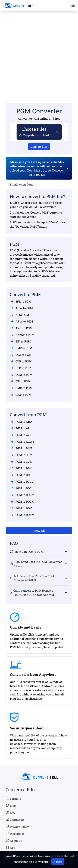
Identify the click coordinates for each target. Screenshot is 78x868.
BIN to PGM (20, 341)
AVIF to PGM (21, 328)
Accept (58, 862)
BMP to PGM (21, 348)
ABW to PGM (21, 308)
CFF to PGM (21, 368)
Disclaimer (15, 833)
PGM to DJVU (22, 482)
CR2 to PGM (21, 395)
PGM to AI (19, 428)
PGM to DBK (21, 468)
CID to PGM (20, 381)
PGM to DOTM (22, 515)
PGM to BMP (21, 448)
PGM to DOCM (22, 495)
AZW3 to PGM (22, 335)
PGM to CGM (21, 455)
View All (39, 531)
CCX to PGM (21, 355)
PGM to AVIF (21, 435)
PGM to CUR (21, 462)
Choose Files (34, 132)
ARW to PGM (21, 321)
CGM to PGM (21, 375)
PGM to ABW (21, 422)
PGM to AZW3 (22, 442)
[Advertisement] (39, 52)
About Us (14, 840)
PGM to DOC (21, 488)
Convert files (39, 147)
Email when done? (22, 184)
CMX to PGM (21, 388)
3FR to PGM (21, 301)
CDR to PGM (21, 361)
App (10, 848)
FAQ (10, 812)
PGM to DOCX (22, 502)
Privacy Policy (17, 826)
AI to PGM (19, 315)
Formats (13, 798)
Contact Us (15, 819)
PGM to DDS (21, 475)
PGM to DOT (21, 508)
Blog (11, 805)
